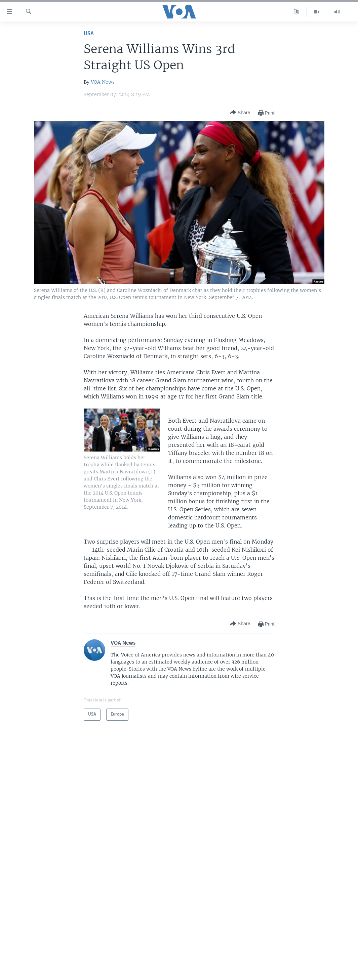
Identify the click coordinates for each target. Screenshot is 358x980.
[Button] (240, 113)
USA (89, 34)
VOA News (103, 82)
